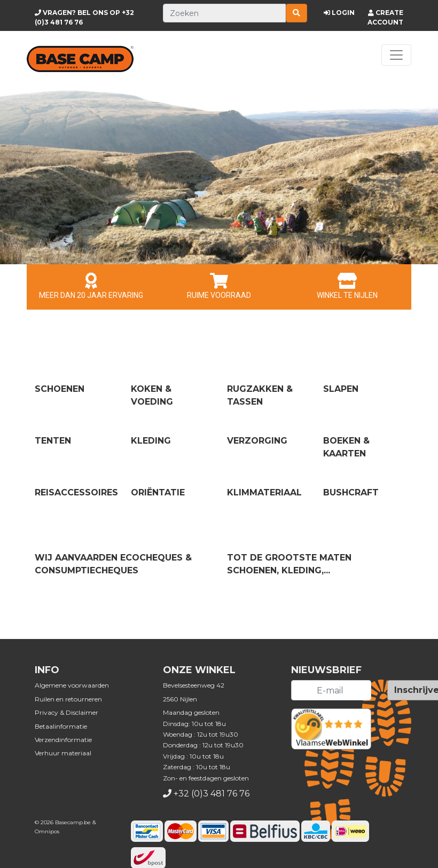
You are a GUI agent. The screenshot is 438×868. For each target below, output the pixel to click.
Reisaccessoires (76, 492)
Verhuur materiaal (63, 753)
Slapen (341, 389)
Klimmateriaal (264, 492)
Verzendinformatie (63, 740)
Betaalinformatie (61, 726)
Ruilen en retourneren (68, 699)
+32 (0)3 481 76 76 (212, 794)
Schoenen (60, 389)
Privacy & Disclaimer (67, 712)
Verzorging (257, 441)
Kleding (151, 441)
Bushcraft (351, 492)
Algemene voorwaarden (72, 685)
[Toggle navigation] (396, 55)
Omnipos (47, 831)
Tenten (53, 441)
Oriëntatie (158, 492)
